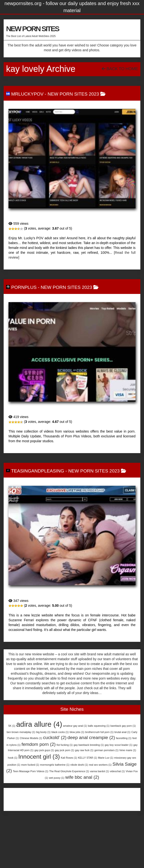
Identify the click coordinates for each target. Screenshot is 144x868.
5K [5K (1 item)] (12, 726)
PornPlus (24, 287)
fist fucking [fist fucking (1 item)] (64, 745)
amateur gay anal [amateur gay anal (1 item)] (75, 726)
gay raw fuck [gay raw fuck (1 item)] (84, 750)
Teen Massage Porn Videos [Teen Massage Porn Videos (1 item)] (31, 771)
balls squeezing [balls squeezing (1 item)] (99, 726)
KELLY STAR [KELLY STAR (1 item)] (88, 758)
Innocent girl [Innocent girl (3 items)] (39, 757)
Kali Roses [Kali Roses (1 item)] (69, 758)
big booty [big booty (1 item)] (43, 732)
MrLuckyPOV (27, 94)
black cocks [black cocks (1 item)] (60, 732)
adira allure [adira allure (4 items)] (39, 724)
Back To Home (120, 69)
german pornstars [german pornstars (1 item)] (106, 750)
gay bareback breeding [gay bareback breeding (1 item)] (89, 745)
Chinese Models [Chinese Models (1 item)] (31, 738)
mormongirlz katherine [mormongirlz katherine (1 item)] (55, 765)
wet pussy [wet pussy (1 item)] (57, 778)
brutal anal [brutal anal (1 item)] (122, 732)
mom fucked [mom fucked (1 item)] (30, 765)
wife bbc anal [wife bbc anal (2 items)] (82, 777)
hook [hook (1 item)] (13, 758)
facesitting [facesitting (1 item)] (124, 738)
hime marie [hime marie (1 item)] (128, 750)
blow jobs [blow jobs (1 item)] (77, 732)
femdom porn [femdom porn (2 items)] (39, 744)
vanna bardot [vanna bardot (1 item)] (99, 771)
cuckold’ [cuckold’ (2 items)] (55, 737)
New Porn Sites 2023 (73, 94)
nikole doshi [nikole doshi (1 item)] (79, 765)
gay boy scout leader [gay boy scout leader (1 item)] (119, 745)
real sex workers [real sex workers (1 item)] (100, 765)
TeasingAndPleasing (38, 471)
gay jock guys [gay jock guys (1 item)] (44, 750)
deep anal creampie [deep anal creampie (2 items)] (91, 737)
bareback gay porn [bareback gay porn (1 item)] (123, 726)
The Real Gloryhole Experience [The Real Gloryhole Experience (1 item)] (69, 771)
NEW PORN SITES (32, 29)
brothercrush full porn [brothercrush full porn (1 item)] (100, 732)
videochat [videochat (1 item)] (117, 771)
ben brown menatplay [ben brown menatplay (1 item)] (21, 732)
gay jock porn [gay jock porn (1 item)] (64, 750)
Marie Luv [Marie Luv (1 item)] (106, 758)
